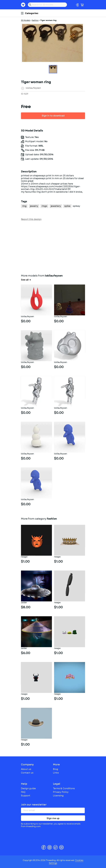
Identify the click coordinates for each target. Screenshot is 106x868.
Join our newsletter (34, 805)
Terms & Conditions (64, 788)
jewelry (34, 206)
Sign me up (53, 818)
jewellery (56, 206)
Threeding (23, 5)
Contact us (27, 773)
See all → (26, 280)
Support (26, 796)
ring (24, 206)
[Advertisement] (53, 247)
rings (44, 206)
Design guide (28, 788)
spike (67, 206)
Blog (56, 769)
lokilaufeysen (33, 88)
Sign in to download (53, 116)
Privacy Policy (61, 792)
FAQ (23, 792)
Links (56, 773)
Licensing (58, 796)
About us (26, 769)
